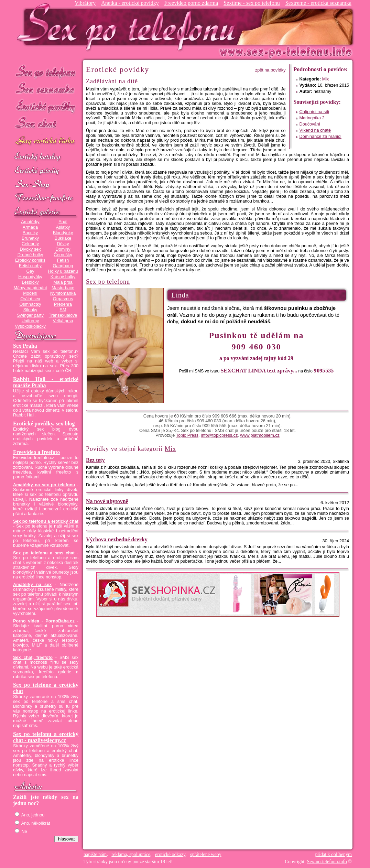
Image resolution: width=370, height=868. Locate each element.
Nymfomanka (63, 293)
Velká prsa (63, 321)
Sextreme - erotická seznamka (318, 3)
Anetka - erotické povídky (130, 3)
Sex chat (46, 124)
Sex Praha (25, 346)
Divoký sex (30, 249)
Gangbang (63, 266)
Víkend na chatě (315, 130)
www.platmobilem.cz (260, 435)
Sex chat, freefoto (33, 658)
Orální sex (30, 299)
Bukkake (63, 238)
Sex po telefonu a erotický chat (46, 521)
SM (63, 310)
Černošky (63, 255)
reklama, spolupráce (131, 854)
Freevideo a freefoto (36, 452)
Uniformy (30, 321)
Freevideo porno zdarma (191, 3)
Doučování (310, 124)
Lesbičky (30, 282)
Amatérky (30, 222)
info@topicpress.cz (219, 435)
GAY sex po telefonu (46, 142)
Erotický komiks (30, 260)
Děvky (63, 244)
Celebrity (30, 244)
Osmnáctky (30, 304)
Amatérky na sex (32, 585)
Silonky (30, 310)
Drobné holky (30, 255)
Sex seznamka (46, 89)
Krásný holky (63, 277)
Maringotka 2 (312, 118)
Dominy (63, 249)
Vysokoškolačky (30, 326)
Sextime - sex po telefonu (252, 3)
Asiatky (63, 227)
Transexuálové (63, 315)
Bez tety (95, 460)
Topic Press (187, 435)
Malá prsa (63, 282)
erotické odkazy (170, 854)
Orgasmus (63, 299)
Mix (326, 79)
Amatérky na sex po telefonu (44, 485)
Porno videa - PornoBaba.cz (44, 621)
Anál (63, 222)
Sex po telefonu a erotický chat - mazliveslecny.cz (46, 737)
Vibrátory (85, 3)
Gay (30, 271)
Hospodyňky (30, 277)
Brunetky (30, 238)
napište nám (95, 854)
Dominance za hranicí (320, 137)
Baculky (30, 233)
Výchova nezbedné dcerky (117, 539)
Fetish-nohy (30, 266)
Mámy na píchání (30, 288)
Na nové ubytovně (107, 501)
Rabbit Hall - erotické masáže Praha (46, 382)
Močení (30, 293)
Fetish (63, 260)
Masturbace (63, 288)
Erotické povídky (46, 106)
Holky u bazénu (63, 271)
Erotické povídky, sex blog (44, 424)
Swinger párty (30, 315)
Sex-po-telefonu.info (327, 862)
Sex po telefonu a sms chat (44, 553)
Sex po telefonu (46, 71)
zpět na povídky (270, 70)
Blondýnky (63, 233)
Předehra (63, 304)
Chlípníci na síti (314, 112)
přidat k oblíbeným (333, 854)
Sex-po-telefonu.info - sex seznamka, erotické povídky (129, 27)
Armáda (30, 227)
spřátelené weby (206, 854)
